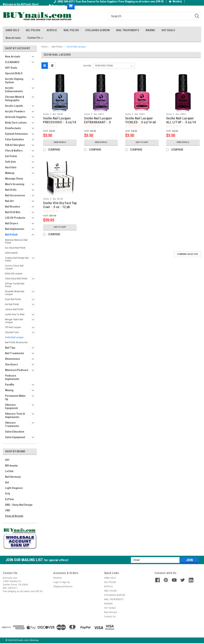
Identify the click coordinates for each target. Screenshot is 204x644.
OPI (7, 460)
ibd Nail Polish (12, 304)
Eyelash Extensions (16, 134)
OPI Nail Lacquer (13, 327)
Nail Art (9, 201)
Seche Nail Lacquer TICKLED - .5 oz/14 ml (141, 120)
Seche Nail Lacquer (14, 337)
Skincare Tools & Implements (15, 415)
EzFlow (9, 499)
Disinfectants (13, 128)
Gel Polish (11, 156)
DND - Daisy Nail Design (19, 505)
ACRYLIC (52, 30)
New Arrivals (13, 38)
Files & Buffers (14, 151)
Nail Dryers (12, 223)
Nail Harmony (13, 477)
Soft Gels (10, 162)
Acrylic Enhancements (14, 90)
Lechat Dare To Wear (15, 314)
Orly (8, 494)
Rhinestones (12, 359)
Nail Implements (15, 229)
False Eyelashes (14, 139)
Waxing (9, 390)
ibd (7, 482)
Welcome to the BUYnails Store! (21, 4)
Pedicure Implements (12, 377)
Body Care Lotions (16, 123)
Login (56, 582)
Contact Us (35, 38)
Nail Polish (11, 235)
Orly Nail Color (12, 332)
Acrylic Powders (15, 111)
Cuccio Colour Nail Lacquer (14, 267)
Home (44, 47)
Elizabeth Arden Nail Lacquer (15, 293)
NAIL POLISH (71, 30)
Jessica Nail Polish (14, 309)
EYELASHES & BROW (98, 30)
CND (8, 510)
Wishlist (175, 1)
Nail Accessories (15, 195)
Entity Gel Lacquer (14, 273)
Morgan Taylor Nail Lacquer (14, 321)
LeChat (9, 471)
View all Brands (14, 516)
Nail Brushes (12, 207)
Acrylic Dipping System (14, 81)
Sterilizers (11, 364)
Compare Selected (187, 254)
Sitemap (34, 640)
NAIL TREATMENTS (128, 30)
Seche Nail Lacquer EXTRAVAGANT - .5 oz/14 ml (98, 122)
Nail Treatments (15, 353)
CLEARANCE (12, 62)
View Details (60, 142)
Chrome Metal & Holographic (15, 99)
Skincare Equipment (11, 406)
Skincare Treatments (12, 424)
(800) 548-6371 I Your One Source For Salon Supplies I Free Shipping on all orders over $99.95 (109, 1)
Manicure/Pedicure (17, 370)
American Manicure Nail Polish (16, 241)
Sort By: (87, 66)
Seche (46, 114)
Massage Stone (14, 179)
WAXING (150, 30)
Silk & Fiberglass (15, 145)
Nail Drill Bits (13, 212)
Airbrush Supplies (16, 117)
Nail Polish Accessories (16, 342)
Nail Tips (10, 348)
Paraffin (10, 385)
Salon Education (15, 432)
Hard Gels (11, 167)
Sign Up (66, 582)
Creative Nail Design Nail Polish (17, 259)
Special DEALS (14, 73)
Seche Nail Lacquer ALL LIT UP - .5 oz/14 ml (181, 122)
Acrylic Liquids (14, 106)
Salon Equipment (15, 437)
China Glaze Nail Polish (16, 279)
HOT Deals (11, 68)
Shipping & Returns (63, 587)
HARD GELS (12, 30)
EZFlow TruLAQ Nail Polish (15, 285)
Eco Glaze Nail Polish (15, 248)
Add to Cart (142, 142)
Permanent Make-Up (16, 397)
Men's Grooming (15, 184)
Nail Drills (11, 190)
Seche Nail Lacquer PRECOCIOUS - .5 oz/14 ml (60, 122)
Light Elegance (14, 488)
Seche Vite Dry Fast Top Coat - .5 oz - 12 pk (60, 205)
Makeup (10, 173)
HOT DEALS (168, 30)
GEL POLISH (33, 30)
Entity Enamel (11, 253)
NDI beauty (11, 466)
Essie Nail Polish (13, 299)
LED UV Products (15, 218)
